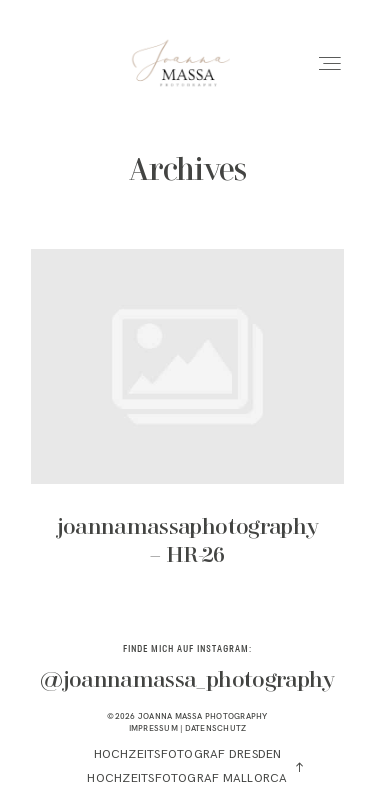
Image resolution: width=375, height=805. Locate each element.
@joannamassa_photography (187, 681)
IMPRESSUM (153, 728)
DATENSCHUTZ (216, 728)
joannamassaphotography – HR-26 (187, 422)
